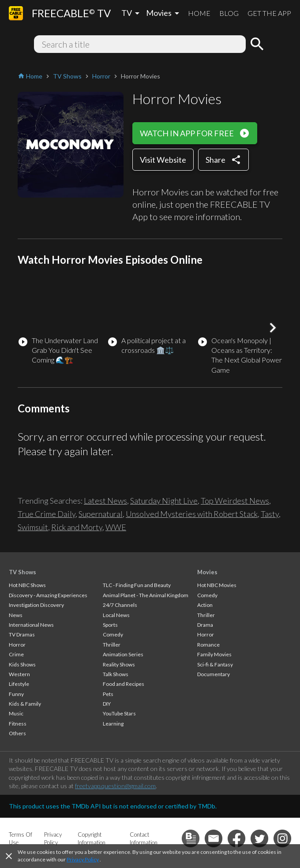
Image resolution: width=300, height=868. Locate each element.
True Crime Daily (47, 514)
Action (205, 605)
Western (19, 674)
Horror (17, 645)
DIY (107, 704)
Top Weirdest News (235, 501)
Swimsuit (33, 527)
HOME (199, 13)
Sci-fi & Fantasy (215, 664)
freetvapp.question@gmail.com (115, 786)
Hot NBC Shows (27, 585)
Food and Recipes (124, 684)
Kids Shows (22, 664)
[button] (273, 328)
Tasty (270, 514)
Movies (207, 572)
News (16, 615)
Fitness (18, 724)
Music (16, 713)
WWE (116, 527)
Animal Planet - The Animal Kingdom (146, 595)
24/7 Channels (120, 605)
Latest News (105, 501)
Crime (16, 654)
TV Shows (22, 572)
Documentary (214, 674)
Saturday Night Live (164, 501)
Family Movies (214, 654)
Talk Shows (116, 674)
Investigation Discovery (36, 605)
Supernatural (101, 514)
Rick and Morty (77, 527)
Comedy (113, 634)
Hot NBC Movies (217, 585)
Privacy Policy (83, 859)
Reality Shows (119, 664)
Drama (205, 625)
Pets (108, 694)
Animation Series (123, 654)
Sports (110, 625)
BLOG (229, 13)
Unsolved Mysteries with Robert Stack (192, 514)
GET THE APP (269, 13)
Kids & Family (25, 704)
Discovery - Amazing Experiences (48, 595)
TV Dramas (22, 634)
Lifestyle (19, 684)
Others (17, 733)
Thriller (112, 645)
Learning (113, 724)
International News (31, 625)
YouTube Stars (119, 713)
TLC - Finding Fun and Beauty (137, 585)
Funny (16, 694)
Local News (116, 615)
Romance (208, 645)
